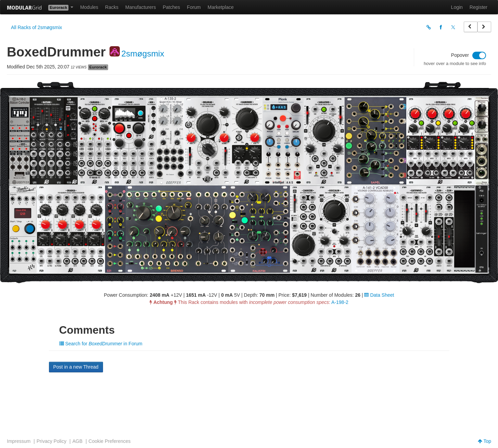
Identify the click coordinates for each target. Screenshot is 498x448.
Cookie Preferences (110, 441)
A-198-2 (340, 302)
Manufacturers (141, 7)
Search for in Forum (101, 344)
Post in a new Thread (76, 367)
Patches (171, 7)
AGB (77, 441)
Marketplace (221, 7)
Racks (112, 7)
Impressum (19, 441)
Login (457, 7)
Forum (194, 7)
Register (478, 7)
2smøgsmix (143, 54)
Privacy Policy (52, 441)
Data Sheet (379, 295)
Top (484, 441)
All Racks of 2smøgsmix (36, 27)
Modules (89, 7)
